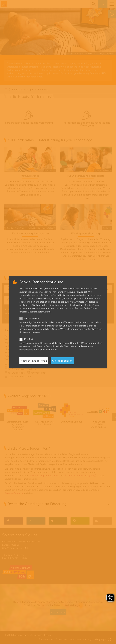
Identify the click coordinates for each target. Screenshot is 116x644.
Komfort (28, 339)
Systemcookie (31, 318)
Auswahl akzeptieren (34, 361)
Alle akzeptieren (62, 361)
